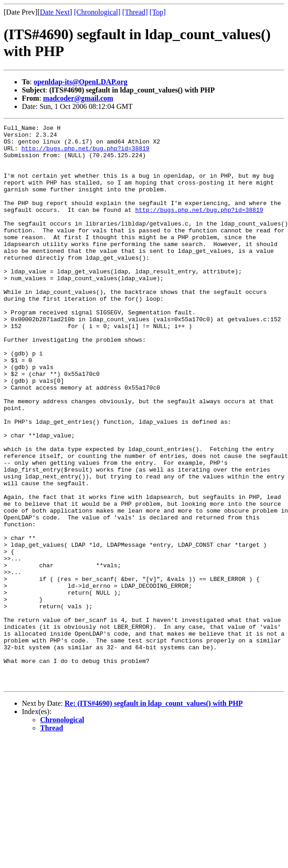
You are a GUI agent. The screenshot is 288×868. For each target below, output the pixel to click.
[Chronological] (97, 12)
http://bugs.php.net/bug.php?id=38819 (85, 154)
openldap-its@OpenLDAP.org (81, 82)
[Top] (157, 12)
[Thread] (135, 12)
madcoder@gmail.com (78, 98)
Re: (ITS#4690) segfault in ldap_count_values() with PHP (154, 815)
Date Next (55, 12)
